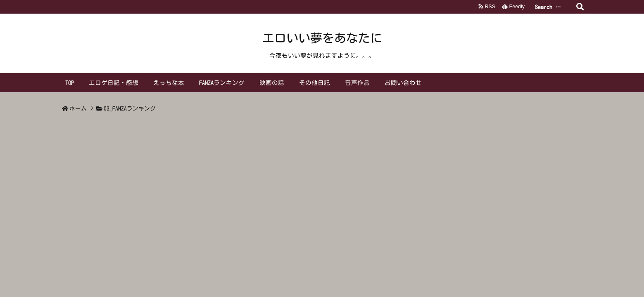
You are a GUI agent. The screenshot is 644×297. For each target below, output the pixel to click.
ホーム (78, 108)
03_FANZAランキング (130, 108)
